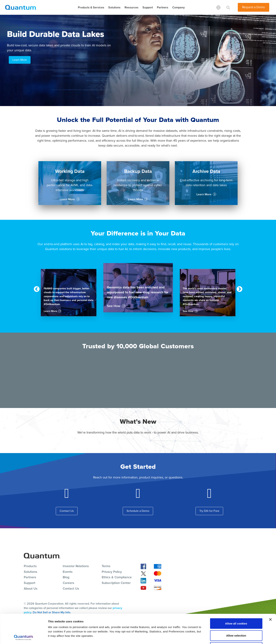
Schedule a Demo (138, 511)
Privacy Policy (112, 572)
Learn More (20, 60)
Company (179, 7)
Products (30, 566)
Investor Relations (76, 566)
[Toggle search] (228, 7)
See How (114, 306)
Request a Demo (254, 7)
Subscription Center (116, 583)
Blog (66, 577)
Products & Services (91, 7)
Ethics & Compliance (117, 577)
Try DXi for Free (209, 511)
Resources (132, 7)
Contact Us (67, 511)
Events (68, 572)
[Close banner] (270, 592)
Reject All (236, 620)
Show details (192, 637)
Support (148, 7)
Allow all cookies (236, 596)
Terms (106, 566)
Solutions (114, 7)
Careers (68, 583)
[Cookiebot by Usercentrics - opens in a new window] (24, 637)
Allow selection (236, 608)
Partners (163, 7)
